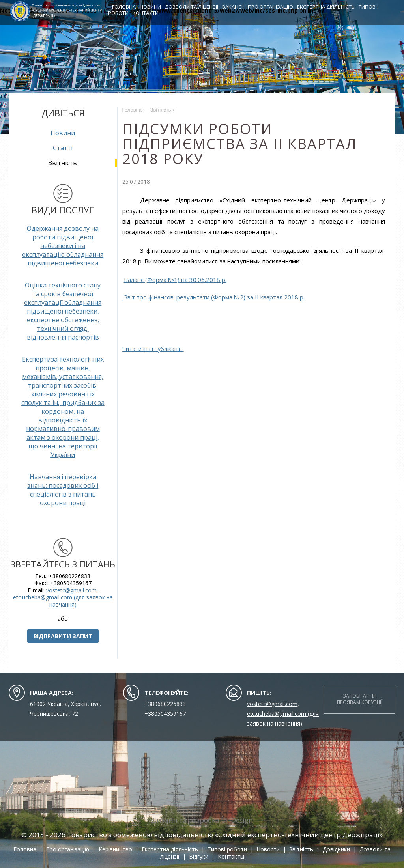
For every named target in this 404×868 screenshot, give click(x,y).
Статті (63, 148)
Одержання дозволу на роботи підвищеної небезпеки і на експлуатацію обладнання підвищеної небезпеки (63, 246)
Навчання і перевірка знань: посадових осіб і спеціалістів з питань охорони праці (63, 490)
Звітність (301, 849)
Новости (268, 849)
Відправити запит (63, 636)
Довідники (336, 849)
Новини (154, 7)
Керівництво (115, 849)
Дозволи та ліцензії (195, 7)
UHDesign (237, 820)
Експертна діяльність (330, 7)
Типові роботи (227, 849)
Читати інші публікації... (153, 349)
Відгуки (199, 856)
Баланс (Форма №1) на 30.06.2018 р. (175, 280)
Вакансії (237, 7)
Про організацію (274, 7)
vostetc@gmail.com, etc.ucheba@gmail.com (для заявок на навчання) (63, 597)
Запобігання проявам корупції (360, 699)
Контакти (150, 13)
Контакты (231, 856)
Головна (128, 7)
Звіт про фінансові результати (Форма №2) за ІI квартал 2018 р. (213, 297)
